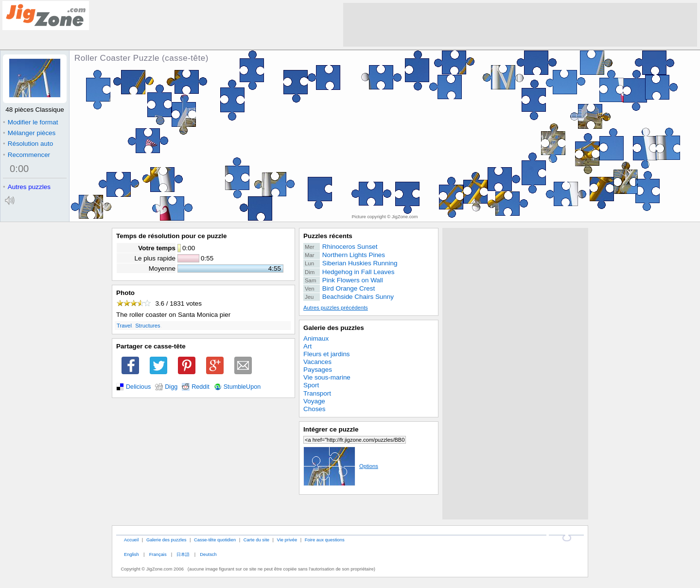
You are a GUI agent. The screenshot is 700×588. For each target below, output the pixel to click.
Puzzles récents (328, 236)
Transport (317, 393)
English (131, 554)
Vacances (317, 362)
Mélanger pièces (29, 133)
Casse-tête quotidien (215, 540)
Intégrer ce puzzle (331, 429)
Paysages (318, 370)
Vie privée (287, 540)
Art (307, 346)
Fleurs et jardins (327, 354)
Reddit (201, 387)
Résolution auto (28, 144)
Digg (171, 387)
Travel (124, 326)
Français (158, 554)
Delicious (138, 387)
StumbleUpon (242, 387)
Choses (315, 409)
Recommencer (26, 155)
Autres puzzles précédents (336, 308)
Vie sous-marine (327, 377)
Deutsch (208, 554)
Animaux (316, 338)
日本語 (183, 554)
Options (341, 466)
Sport (311, 385)
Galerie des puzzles (334, 328)
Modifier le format (31, 122)
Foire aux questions (325, 540)
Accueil (131, 540)
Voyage (314, 401)
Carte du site (256, 540)
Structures (148, 326)
